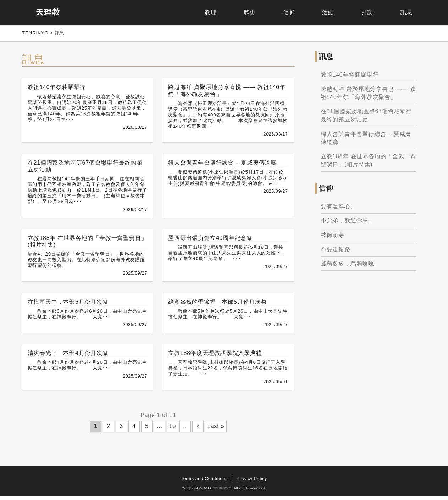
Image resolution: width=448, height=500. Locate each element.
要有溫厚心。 (340, 208)
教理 (154, 12)
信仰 (253, 12)
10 (172, 429)
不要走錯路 (337, 251)
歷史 (203, 12)
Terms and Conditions (204, 482)
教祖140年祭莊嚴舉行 (351, 76)
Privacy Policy (252, 482)
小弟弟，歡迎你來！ (349, 223)
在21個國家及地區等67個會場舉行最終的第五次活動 (367, 117)
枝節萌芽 (334, 237)
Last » (215, 429)
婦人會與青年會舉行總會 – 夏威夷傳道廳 (367, 140)
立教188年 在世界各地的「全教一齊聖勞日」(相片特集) (367, 162)
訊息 (401, 12)
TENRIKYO (222, 492)
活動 (302, 12)
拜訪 (352, 12)
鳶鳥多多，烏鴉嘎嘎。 (352, 265)
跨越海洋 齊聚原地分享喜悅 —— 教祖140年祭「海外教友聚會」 (365, 95)
